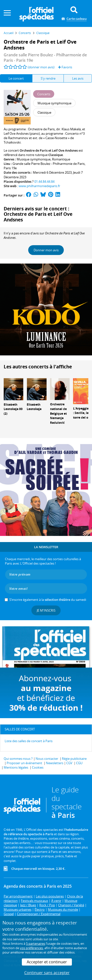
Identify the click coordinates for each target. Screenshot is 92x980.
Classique (56, 155)
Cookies (38, 767)
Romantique (61, 159)
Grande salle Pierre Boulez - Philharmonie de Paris (49, 164)
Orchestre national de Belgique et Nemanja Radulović (58, 413)
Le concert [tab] (16, 78)
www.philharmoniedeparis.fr (39, 186)
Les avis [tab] (78, 78)
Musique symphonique (34, 159)
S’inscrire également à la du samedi (48, 600)
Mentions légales (16, 767)
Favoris (65, 67)
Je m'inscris (46, 610)
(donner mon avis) (41, 67)
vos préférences (31, 948)
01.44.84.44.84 (44, 181)
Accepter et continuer (47, 962)
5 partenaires (36, 944)
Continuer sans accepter (47, 973)
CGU (79, 763)
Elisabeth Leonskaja (34, 407)
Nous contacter (47, 759)
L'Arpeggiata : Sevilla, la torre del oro (82, 413)
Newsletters (55, 763)
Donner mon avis (46, 250)
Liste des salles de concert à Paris (29, 741)
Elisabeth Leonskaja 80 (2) (13, 409)
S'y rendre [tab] (48, 78)
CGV (69, 763)
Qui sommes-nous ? (18, 759)
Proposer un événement (24, 763)
